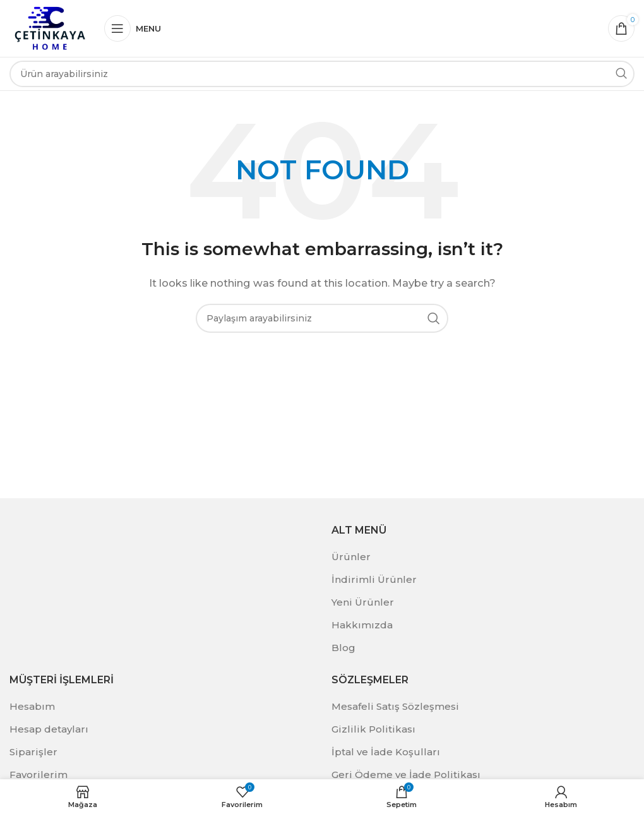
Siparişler (33, 752)
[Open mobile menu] (133, 28)
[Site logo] (51, 27)
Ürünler (351, 557)
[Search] (322, 74)
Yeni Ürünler (363, 602)
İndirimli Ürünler (374, 579)
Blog (343, 648)
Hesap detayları (49, 729)
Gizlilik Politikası (373, 729)
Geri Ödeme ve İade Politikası (406, 775)
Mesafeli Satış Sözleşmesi (395, 706)
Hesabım (32, 706)
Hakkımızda (362, 625)
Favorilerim (39, 775)
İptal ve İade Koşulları (386, 752)
